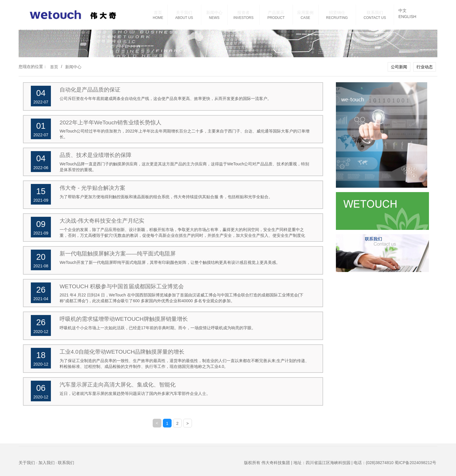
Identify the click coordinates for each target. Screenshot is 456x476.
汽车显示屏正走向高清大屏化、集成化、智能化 (118, 385)
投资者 (243, 12)
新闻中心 (214, 12)
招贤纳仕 (337, 12)
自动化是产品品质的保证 (90, 90)
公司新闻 (399, 67)
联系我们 (375, 12)
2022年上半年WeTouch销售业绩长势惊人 (111, 122)
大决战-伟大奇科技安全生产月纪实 (102, 221)
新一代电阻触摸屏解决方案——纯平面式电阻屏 (118, 254)
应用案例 (305, 12)
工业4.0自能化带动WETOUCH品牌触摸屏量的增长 (122, 352)
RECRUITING (337, 18)
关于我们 (184, 12)
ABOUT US (184, 18)
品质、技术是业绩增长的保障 (96, 155)
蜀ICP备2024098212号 (415, 463)
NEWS (214, 18)
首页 (158, 12)
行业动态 (425, 67)
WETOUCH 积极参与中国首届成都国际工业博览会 (122, 286)
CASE (306, 18)
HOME (158, 18)
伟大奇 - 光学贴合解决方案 (92, 188)
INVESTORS (244, 18)
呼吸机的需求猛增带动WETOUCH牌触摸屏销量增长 (124, 319)
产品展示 (276, 12)
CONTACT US (375, 18)
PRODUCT (276, 18)
